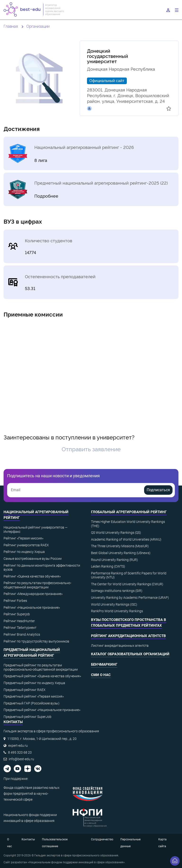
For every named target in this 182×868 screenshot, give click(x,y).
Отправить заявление (91, 449)
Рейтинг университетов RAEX (26, 545)
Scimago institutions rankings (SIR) (117, 591)
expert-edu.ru (18, 746)
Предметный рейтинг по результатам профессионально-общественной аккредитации (41, 667)
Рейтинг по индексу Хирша (24, 552)
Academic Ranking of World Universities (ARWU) (126, 539)
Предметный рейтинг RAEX (25, 690)
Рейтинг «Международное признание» (33, 594)
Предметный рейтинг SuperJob (27, 717)
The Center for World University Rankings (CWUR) (127, 584)
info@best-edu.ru (21, 759)
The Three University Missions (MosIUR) (120, 546)
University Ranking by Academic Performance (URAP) (130, 598)
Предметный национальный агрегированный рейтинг (32, 653)
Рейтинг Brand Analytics (22, 634)
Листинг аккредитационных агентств (120, 646)
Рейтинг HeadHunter (19, 621)
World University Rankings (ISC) (114, 604)
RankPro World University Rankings (117, 611)
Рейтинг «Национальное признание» (32, 608)
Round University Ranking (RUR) (114, 560)
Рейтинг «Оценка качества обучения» (32, 576)
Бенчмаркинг (104, 664)
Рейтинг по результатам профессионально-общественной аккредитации (37, 585)
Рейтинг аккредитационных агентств (128, 636)
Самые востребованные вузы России (33, 559)
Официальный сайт (107, 80)
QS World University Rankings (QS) (116, 533)
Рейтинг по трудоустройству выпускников (36, 641)
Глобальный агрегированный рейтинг (129, 512)
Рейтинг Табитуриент (20, 628)
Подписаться (158, 490)
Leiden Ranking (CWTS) (108, 566)
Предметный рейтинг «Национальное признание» (42, 710)
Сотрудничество (102, 839)
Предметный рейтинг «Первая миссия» (34, 696)
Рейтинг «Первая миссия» (23, 538)
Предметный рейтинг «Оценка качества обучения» (42, 676)
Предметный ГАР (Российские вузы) (32, 703)
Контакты (28, 839)
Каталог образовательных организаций (130, 654)
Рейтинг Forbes (15, 601)
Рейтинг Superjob (17, 614)
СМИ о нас (101, 675)
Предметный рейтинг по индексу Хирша (34, 683)
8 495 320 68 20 (20, 752)
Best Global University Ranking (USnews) (121, 553)
